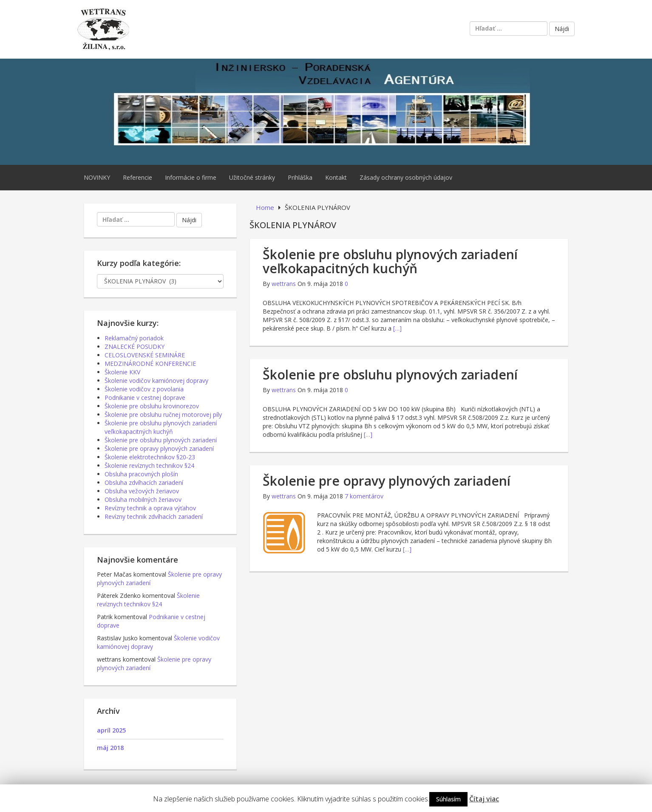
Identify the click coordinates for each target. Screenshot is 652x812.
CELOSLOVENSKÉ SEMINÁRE (145, 355)
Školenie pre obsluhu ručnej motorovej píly (163, 414)
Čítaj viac (484, 799)
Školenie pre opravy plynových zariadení (387, 481)
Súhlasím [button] (448, 799)
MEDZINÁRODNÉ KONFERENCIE (150, 364)
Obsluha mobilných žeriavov (143, 499)
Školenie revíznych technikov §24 (149, 465)
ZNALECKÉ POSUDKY (135, 347)
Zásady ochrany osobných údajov (406, 177)
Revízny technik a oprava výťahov (150, 508)
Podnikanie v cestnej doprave (145, 398)
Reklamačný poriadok (134, 338)
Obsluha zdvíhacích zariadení (144, 482)
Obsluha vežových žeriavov (142, 491)
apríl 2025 (111, 730)
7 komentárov (364, 496)
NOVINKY (97, 177)
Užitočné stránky (252, 177)
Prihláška (300, 177)
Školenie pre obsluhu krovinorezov (152, 406)
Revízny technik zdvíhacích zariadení (154, 516)
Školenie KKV (122, 372)
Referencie (137, 177)
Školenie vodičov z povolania (144, 389)
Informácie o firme (191, 177)
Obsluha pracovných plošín (141, 474)
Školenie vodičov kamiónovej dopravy (156, 381)
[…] (397, 328)
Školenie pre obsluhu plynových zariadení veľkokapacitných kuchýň (390, 261)
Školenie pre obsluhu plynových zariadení (390, 375)
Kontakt (336, 177)
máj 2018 (110, 748)
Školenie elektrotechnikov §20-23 (150, 457)
